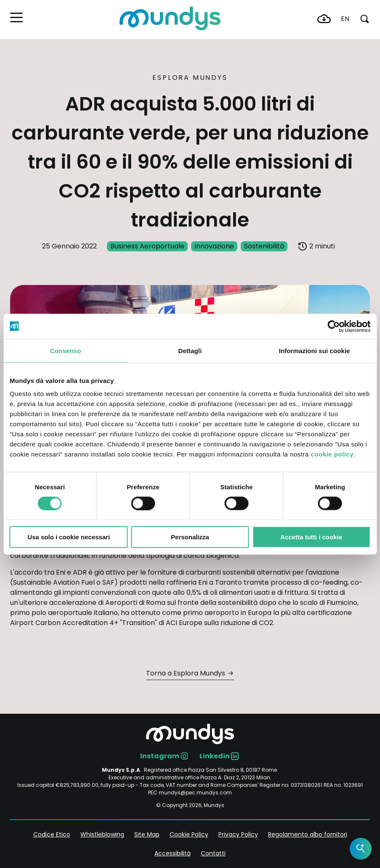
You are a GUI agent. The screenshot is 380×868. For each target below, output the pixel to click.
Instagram (160, 756)
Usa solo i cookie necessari (69, 537)
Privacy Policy (238, 834)
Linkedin (215, 756)
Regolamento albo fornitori (308, 834)
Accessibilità (173, 853)
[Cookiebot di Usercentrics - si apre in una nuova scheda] (333, 326)
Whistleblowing (102, 834)
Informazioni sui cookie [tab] (315, 350)
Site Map (147, 834)
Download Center (324, 19)
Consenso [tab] (65, 350)
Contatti (213, 853)
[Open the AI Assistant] (361, 849)
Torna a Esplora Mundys (186, 673)
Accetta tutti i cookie (311, 537)
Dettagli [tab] (190, 350)
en (345, 19)
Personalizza (190, 537)
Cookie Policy (189, 834)
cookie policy (332, 454)
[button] (16, 17)
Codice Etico (52, 834)
